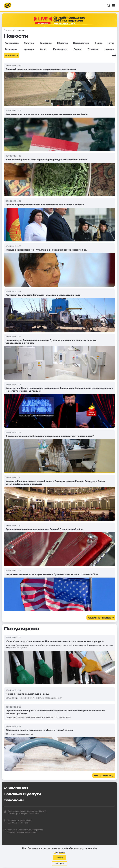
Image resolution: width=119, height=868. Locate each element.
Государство (12, 43)
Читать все (103, 776)
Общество (62, 43)
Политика (29, 43)
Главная (8, 30)
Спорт (43, 49)
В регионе (93, 49)
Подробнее (59, 852)
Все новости (12, 55)
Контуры (109, 49)
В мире (98, 43)
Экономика (46, 43)
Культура (29, 49)
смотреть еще (100, 618)
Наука (111, 43)
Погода (78, 49)
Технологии (11, 49)
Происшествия (81, 43)
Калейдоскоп (60, 49)
